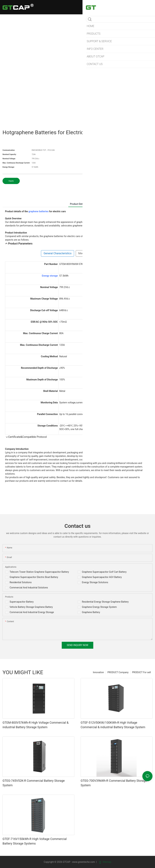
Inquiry (11, 181)
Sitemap (105, 862)
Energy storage (50, 276)
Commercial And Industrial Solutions (29, 588)
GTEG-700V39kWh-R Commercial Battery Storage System (114, 783)
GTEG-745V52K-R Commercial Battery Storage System (34, 783)
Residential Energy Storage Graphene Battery (105, 602)
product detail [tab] (77, 204)
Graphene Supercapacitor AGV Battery (102, 577)
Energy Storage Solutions (95, 582)
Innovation (98, 672)
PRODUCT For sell (141, 672)
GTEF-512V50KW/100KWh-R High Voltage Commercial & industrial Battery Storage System (113, 725)
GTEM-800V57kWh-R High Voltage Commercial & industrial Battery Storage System (36, 725)
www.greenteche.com (84, 862)
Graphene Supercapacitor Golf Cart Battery (104, 572)
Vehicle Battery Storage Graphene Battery (31, 607)
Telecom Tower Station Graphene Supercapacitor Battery (39, 572)
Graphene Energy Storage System (99, 607)
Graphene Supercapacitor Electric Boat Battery (34, 577)
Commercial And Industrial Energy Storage (32, 612)
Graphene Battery (91, 612)
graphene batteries (39, 211)
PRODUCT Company (118, 672)
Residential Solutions (21, 582)
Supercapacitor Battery (22, 602)
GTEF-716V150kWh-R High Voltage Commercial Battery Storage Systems (35, 841)
